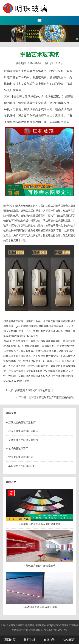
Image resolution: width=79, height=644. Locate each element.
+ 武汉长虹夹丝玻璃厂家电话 (22, 431)
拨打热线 (30, 640)
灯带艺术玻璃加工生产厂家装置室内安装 (51, 397)
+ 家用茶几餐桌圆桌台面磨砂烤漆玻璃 (39, 524)
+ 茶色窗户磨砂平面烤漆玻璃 (39, 566)
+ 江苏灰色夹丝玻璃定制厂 (21, 422)
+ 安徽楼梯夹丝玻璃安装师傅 (22, 440)
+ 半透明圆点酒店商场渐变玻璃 (39, 607)
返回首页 (10, 640)
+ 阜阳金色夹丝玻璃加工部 (21, 466)
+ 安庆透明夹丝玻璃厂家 (20, 457)
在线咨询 (49, 640)
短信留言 (69, 640)
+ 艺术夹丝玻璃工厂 (17, 448)
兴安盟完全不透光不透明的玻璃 (33, 390)
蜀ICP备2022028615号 (56, 630)
